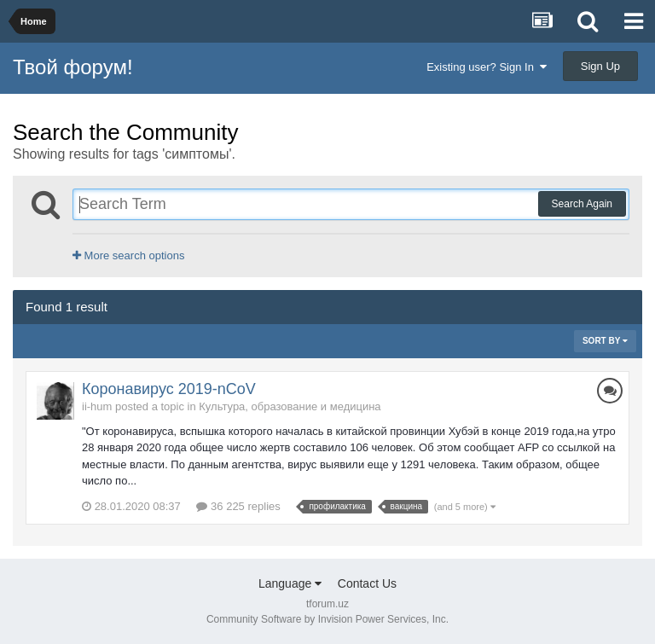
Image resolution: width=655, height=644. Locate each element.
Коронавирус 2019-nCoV (169, 389)
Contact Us (367, 583)
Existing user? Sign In (487, 67)
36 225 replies (238, 506)
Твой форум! (73, 67)
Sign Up (600, 66)
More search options (128, 255)
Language (290, 583)
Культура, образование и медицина (290, 406)
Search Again (582, 204)
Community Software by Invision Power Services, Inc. (327, 619)
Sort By (605, 341)
